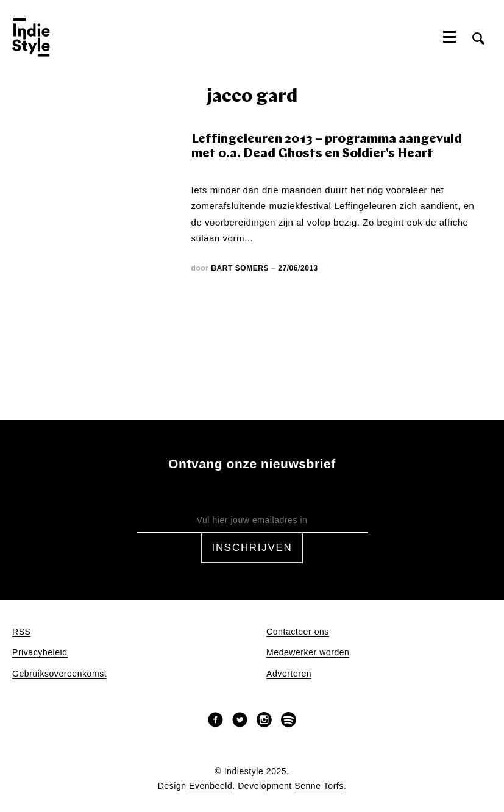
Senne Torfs (319, 786)
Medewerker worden (308, 653)
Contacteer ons (298, 632)
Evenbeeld (211, 786)
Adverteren (289, 674)
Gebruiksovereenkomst (59, 674)
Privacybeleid (40, 653)
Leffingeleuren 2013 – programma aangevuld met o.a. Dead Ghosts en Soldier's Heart (327, 147)
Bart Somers (240, 268)
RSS (21, 632)
